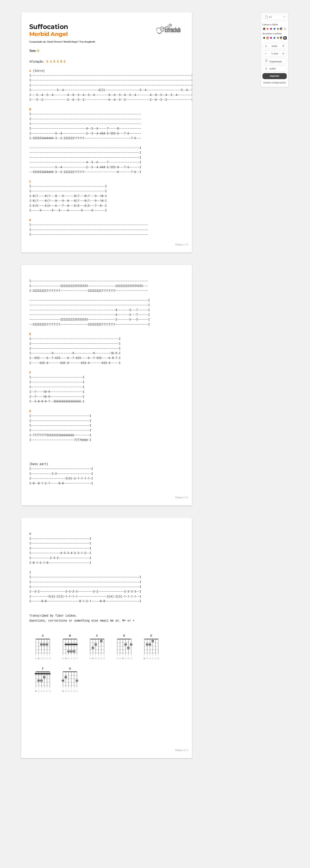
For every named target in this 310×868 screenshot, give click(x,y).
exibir (273, 69)
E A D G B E (56, 61)
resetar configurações (275, 83)
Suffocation (49, 27)
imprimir (274, 76)
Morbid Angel (49, 34)
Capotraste (276, 62)
